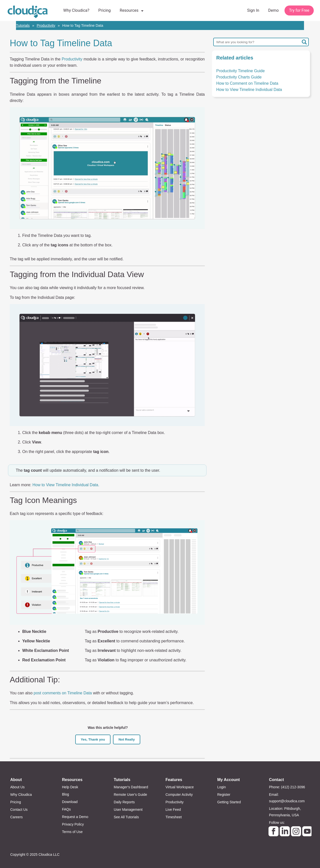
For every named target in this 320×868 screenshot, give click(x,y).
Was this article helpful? (108, 728)
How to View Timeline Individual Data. (66, 485)
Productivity (46, 25)
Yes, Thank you (93, 739)
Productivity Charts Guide (239, 77)
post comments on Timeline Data (63, 693)
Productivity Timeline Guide (240, 71)
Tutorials (23, 25)
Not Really (127, 739)
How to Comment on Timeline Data (247, 83)
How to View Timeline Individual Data (249, 90)
